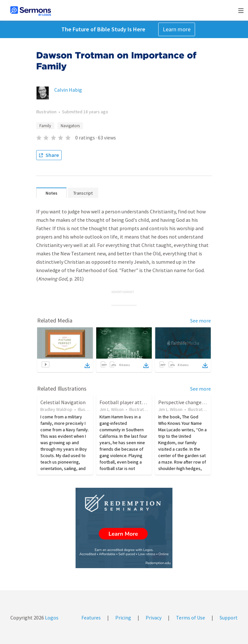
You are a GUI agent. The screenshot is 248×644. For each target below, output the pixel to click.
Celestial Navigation (63, 402)
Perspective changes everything (193, 402)
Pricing (123, 618)
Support (229, 618)
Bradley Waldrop (56, 409)
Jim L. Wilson (112, 409)
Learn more (177, 29)
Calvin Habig (68, 90)
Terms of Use (191, 618)
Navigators (70, 126)
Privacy (154, 618)
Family (45, 126)
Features (91, 618)
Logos (51, 618)
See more (201, 321)
